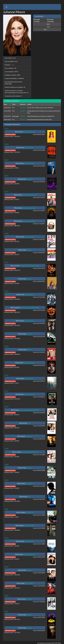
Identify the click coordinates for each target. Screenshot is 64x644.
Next (29, 497)
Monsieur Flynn (29, 378)
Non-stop (29, 334)
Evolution (29, 615)
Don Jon (29, 350)
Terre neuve (29, 599)
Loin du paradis (29, 583)
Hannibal (29, 628)
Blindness (29, 468)
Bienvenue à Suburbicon (29, 195)
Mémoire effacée (29, 541)
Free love (29, 250)
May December (29, 147)
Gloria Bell (29, 179)
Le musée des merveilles (29, 208)
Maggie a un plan (29, 237)
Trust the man (30, 512)
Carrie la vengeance (29, 363)
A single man (29, 436)
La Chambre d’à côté (29, 132)
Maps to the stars (29, 321)
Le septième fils (29, 294)
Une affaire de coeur (29, 554)
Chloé (29, 423)
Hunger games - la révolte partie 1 (30, 308)
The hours (29, 570)
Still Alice (29, 279)
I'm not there (29, 483)
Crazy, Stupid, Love (29, 394)
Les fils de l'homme (29, 525)
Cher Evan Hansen (29, 163)
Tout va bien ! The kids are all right (29, 410)
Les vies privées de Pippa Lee (30, 452)
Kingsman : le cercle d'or (29, 221)
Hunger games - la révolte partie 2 (30, 266)
